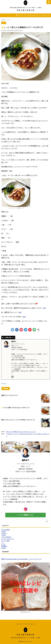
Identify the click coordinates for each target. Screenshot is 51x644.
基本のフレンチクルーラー (10, 395)
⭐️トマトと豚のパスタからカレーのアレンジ (15, 408)
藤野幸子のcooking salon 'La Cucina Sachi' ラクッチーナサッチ (22, 559)
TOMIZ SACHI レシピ (25, 612)
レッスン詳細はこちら (25, 515)
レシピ (5, 383)
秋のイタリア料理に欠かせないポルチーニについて (21, 432)
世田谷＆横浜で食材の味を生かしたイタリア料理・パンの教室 (26, 638)
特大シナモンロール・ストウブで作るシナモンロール (18, 420)
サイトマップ (19, 624)
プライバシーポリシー (30, 624)
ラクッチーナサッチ (26, 10)
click (44, 308)
